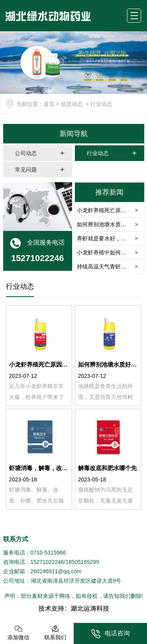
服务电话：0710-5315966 (34, 553)
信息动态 (72, 104)
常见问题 (26, 170)
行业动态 (98, 153)
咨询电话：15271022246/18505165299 (51, 562)
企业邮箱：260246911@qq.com (42, 571)
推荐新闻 (109, 192)
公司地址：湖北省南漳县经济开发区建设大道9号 (62, 581)
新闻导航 (74, 134)
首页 (49, 104)
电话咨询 (110, 634)
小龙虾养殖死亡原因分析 (107, 210)
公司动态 (26, 153)
